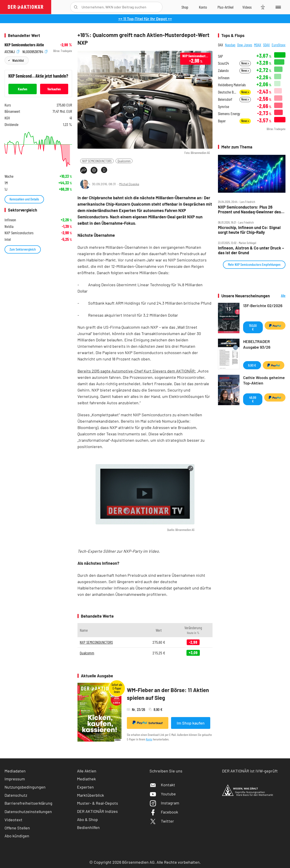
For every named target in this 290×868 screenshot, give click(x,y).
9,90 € (252, 365)
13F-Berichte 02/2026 (263, 306)
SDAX (266, 45)
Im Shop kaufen (191, 723)
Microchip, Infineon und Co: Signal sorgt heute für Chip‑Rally (249, 230)
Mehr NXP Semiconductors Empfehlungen (254, 264)
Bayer (222, 121)
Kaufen (23, 89)
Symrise (224, 107)
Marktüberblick (91, 795)
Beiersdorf (225, 99)
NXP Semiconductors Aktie (24, 45)
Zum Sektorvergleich (23, 249)
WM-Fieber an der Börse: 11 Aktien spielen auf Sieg (168, 694)
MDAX (258, 45)
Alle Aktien (87, 771)
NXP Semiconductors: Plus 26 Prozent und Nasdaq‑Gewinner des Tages (249, 209)
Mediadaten (15, 771)
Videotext (13, 820)
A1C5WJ (12, 51)
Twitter (162, 821)
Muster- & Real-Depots (98, 803)
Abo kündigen (17, 836)
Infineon (224, 78)
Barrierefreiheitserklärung (28, 803)
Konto (149, 739)
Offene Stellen (17, 828)
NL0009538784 (35, 51)
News (245, 63)
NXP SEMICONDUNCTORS (97, 161)
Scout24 (223, 63)
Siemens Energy (229, 114)
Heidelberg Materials (232, 85)
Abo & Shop (87, 819)
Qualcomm (124, 161)
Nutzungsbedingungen (25, 787)
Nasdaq (230, 45)
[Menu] (277, 7)
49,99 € (253, 399)
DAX (221, 45)
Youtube (163, 794)
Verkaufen (54, 89)
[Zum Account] (203, 7)
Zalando (223, 70)
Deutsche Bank (227, 92)
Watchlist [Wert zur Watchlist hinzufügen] (18, 60)
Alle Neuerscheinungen (279, 296)
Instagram (164, 803)
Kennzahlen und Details (24, 199)
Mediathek (86, 779)
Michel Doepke (129, 184)
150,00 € (253, 327)
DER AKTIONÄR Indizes (97, 811)
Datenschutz (16, 795)
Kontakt (162, 785)
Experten (85, 787)
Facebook (164, 812)
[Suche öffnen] (76, 7)
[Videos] (247, 7)
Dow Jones (245, 45)
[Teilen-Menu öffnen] (84, 170)
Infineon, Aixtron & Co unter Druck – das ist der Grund (251, 250)
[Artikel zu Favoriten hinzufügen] (104, 170)
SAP (220, 56)
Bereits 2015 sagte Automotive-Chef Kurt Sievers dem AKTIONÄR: (137, 371)
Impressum (15, 779)
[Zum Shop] (185, 7)
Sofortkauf (148, 723)
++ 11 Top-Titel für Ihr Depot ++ (145, 19)
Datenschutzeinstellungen (28, 811)
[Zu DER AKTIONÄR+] (225, 7)
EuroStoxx (279, 45)
